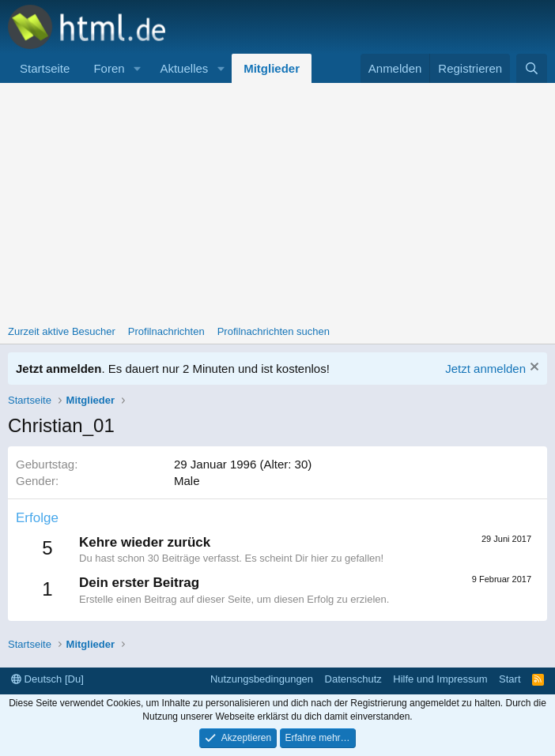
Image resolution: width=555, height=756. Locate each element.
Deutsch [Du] (47, 679)
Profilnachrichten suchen (274, 331)
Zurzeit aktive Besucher (62, 331)
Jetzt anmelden (485, 369)
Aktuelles (184, 68)
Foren (109, 68)
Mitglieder (272, 68)
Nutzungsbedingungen (262, 679)
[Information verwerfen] (532, 369)
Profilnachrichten (166, 331)
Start (510, 679)
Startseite (45, 68)
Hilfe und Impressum (440, 679)
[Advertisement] (277, 201)
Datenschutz (353, 679)
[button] (137, 68)
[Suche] (532, 68)
